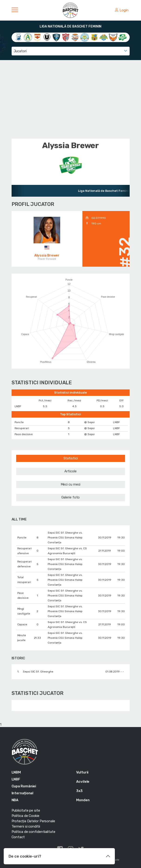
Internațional (23, 793)
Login (122, 10)
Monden (83, 800)
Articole (70, 471)
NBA (15, 800)
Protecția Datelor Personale (33, 821)
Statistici (71, 458)
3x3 (79, 791)
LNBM (16, 772)
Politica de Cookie (25, 816)
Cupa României (24, 786)
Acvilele (83, 782)
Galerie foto (71, 497)
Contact (18, 837)
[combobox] (71, 51)
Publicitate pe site (26, 810)
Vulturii (82, 772)
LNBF (16, 779)
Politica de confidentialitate (33, 832)
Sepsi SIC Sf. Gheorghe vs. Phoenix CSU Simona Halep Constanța (65, 538)
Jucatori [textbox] (20, 51)
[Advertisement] (70, 99)
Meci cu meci (71, 484)
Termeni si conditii (26, 826)
